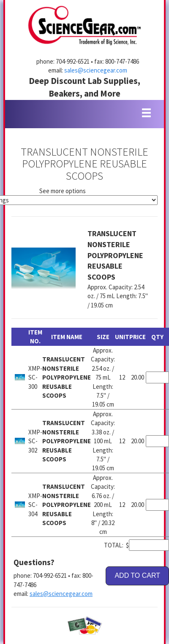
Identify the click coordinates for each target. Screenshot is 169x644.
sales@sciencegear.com (96, 70)
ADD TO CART (137, 575)
